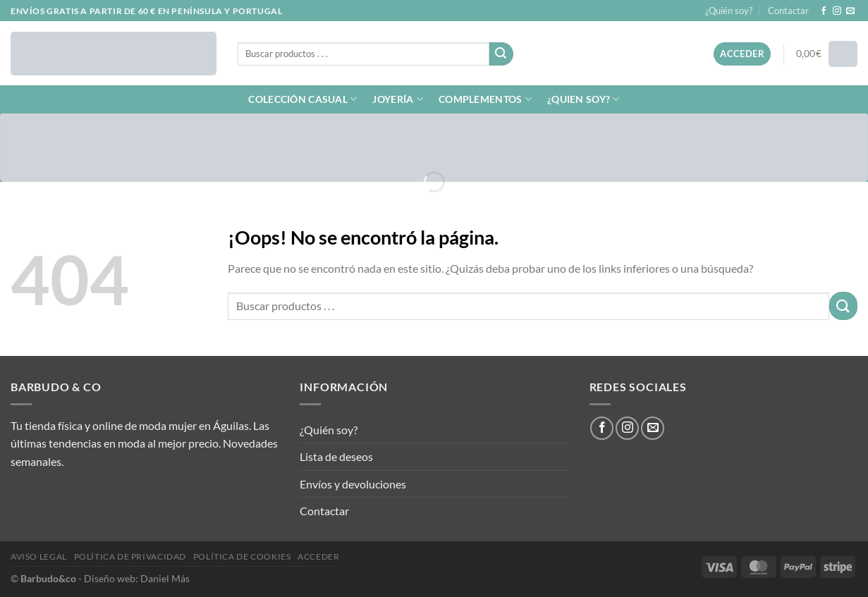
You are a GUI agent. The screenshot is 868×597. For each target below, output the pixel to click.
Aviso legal (39, 556)
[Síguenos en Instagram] (837, 11)
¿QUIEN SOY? (583, 99)
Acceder (318, 556)
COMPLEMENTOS (485, 99)
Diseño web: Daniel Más (137, 578)
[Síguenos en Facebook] (824, 11)
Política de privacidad (130, 556)
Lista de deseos (336, 456)
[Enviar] (501, 54)
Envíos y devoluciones (353, 484)
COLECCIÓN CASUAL (302, 99)
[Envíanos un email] (850, 11)
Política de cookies (242, 556)
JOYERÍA (398, 99)
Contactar (788, 11)
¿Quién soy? (729, 11)
